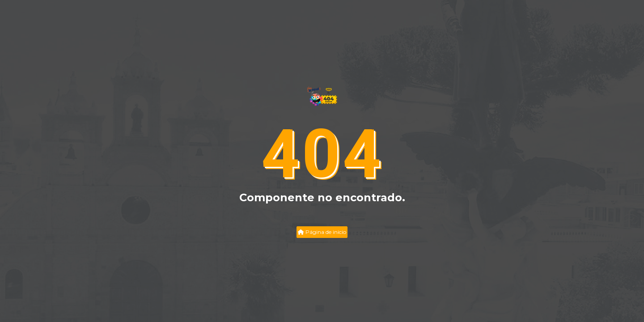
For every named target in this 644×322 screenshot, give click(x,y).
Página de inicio (322, 232)
